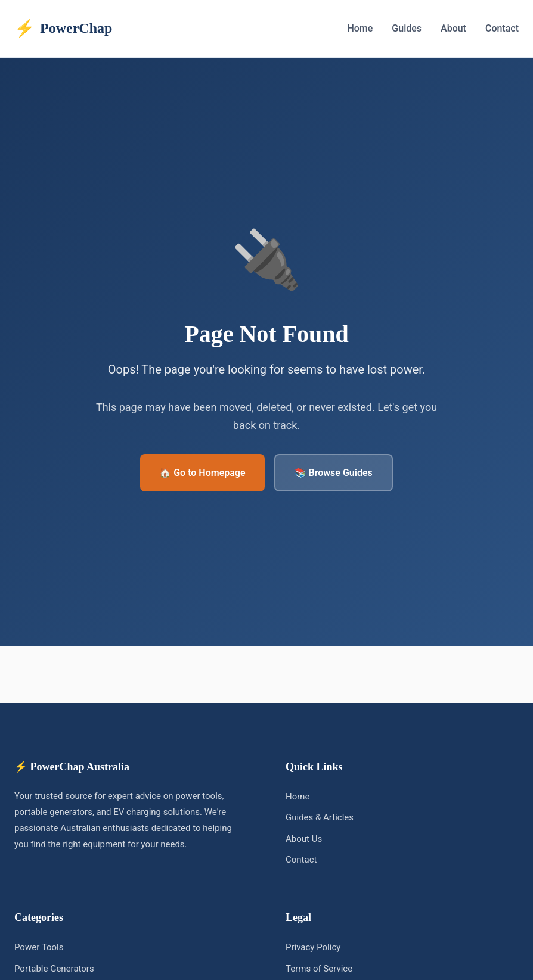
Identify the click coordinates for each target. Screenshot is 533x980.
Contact (502, 28)
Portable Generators (54, 969)
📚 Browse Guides (334, 473)
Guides (407, 28)
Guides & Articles (320, 817)
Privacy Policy (313, 947)
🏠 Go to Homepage (202, 473)
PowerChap (63, 29)
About (453, 28)
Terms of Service (319, 969)
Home (360, 28)
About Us (304, 839)
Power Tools (39, 947)
